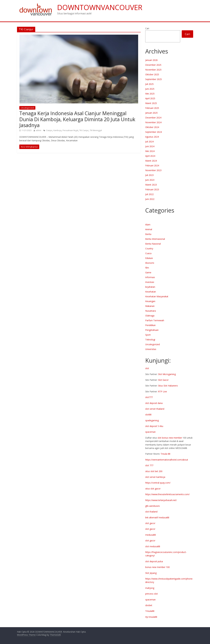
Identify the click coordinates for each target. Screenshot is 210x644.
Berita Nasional (153, 244)
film (147, 268)
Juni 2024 (150, 146)
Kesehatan (151, 292)
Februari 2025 (152, 108)
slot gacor (150, 523)
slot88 (148, 415)
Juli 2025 (149, 84)
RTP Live (162, 391)
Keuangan (150, 301)
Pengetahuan (152, 330)
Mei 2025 (150, 94)
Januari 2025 (151, 113)
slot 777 (149, 465)
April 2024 (150, 156)
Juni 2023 (150, 180)
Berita (148, 234)
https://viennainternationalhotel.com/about (167, 460)
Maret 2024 (151, 161)
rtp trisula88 (151, 617)
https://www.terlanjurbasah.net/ (161, 500)
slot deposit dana (154, 403)
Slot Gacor (163, 380)
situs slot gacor (153, 489)
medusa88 (151, 535)
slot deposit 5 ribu (154, 426)
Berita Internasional (155, 239)
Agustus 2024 (152, 137)
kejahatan (150, 287)
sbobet (149, 605)
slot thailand (151, 512)
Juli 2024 (149, 142)
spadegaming (152, 420)
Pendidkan (150, 325)
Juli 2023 (149, 175)
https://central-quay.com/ (158, 483)
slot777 (149, 397)
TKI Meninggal (96, 130)
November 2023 (153, 170)
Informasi (150, 277)
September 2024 (154, 132)
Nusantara (151, 311)
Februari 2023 (152, 189)
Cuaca (148, 253)
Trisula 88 (165, 454)
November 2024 (153, 122)
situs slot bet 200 (154, 471)
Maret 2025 (151, 103)
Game (148, 272)
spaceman (150, 432)
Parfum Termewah (155, 320)
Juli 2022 (149, 194)
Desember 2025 (153, 65)
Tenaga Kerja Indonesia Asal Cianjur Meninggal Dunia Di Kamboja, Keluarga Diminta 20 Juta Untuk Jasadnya (77, 119)
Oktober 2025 (152, 74)
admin (38, 130)
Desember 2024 (153, 118)
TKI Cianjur (84, 130)
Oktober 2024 (152, 127)
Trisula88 (150, 611)
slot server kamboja (155, 477)
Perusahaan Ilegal (70, 130)
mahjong (150, 588)
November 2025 (153, 70)
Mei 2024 (150, 151)
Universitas (151, 349)
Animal (149, 229)
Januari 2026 (151, 60)
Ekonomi (150, 263)
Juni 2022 (150, 199)
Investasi (150, 282)
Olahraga (150, 316)
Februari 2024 (152, 165)
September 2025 (154, 79)
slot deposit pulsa (154, 561)
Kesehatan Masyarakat (157, 296)
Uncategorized (27, 108)
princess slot (152, 594)
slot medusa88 (153, 546)
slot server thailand (155, 409)
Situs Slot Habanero (168, 386)
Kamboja (57, 130)
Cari (147, 28)
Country (149, 248)
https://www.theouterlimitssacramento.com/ (167, 494)
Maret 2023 (151, 185)
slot (147, 368)
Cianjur (49, 130)
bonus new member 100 (157, 567)
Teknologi (150, 340)
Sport (148, 335)
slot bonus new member (170, 438)
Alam (148, 225)
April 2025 (150, 98)
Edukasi (149, 258)
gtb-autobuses (153, 506)
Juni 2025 (150, 89)
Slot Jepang (151, 573)
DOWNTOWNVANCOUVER (100, 7)
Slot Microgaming (167, 374)
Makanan (150, 306)
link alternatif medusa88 (157, 517)
